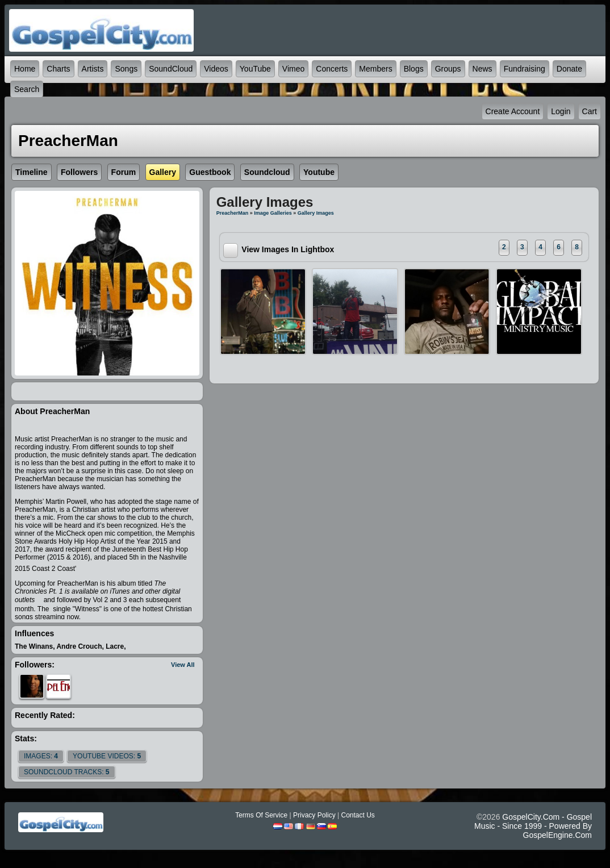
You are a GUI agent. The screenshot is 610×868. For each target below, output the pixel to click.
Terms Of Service (261, 815)
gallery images (316, 213)
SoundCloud (171, 69)
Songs (126, 69)
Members (375, 69)
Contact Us (358, 815)
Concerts (332, 69)
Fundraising (525, 69)
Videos (216, 69)
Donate (569, 69)
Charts (58, 69)
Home (25, 69)
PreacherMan (233, 213)
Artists (93, 69)
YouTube (255, 69)
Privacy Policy (314, 815)
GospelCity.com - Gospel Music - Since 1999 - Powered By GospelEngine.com (533, 826)
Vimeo (293, 69)
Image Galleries (273, 213)
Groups (448, 69)
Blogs (414, 69)
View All (183, 665)
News (482, 69)
